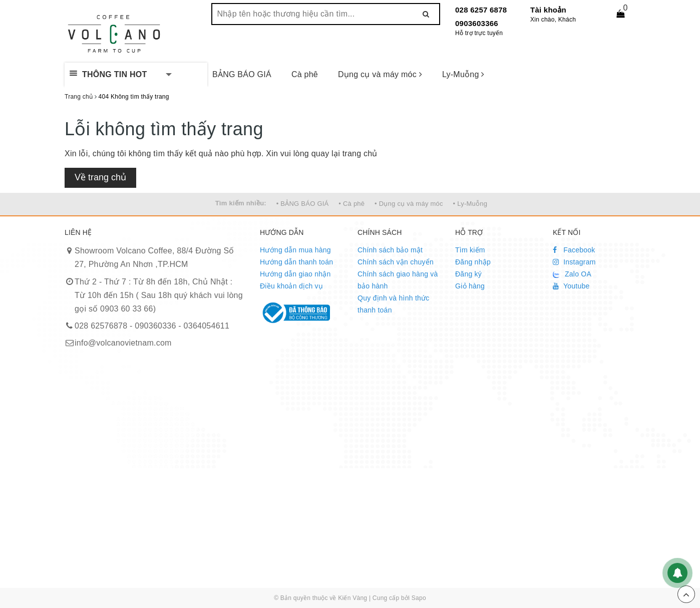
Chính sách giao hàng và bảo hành (398, 280)
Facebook (574, 250)
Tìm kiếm (470, 250)
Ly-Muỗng (463, 74)
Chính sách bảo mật (390, 250)
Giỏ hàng (470, 286)
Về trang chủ (100, 177)
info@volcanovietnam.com (123, 343)
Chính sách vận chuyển (396, 262)
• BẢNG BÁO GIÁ (303, 204)
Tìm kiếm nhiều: (241, 203)
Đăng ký (468, 274)
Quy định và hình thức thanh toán (394, 304)
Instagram (574, 262)
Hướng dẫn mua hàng (295, 250)
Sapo (419, 598)
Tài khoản (548, 10)
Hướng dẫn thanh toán (296, 262)
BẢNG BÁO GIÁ (242, 74)
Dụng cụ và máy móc (380, 74)
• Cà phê (352, 204)
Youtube (571, 286)
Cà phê (305, 74)
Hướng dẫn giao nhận (295, 274)
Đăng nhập (473, 262)
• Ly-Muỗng (470, 204)
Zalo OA (572, 274)
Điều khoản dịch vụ (291, 286)
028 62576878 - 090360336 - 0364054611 (152, 326)
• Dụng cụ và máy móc (409, 204)
